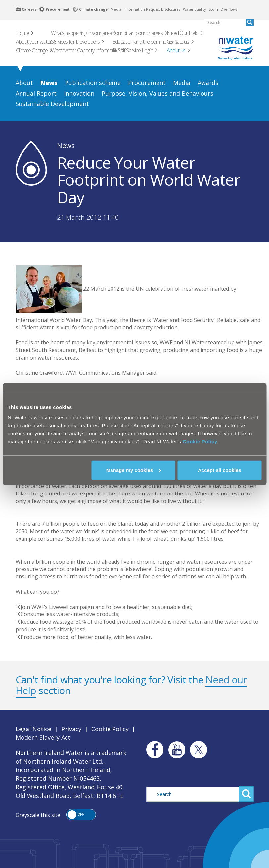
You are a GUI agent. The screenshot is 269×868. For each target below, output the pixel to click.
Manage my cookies (134, 470)
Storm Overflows (223, 9)
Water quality (194, 9)
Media (116, 9)
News (66, 145)
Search (246, 794)
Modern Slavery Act (43, 737)
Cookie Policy (200, 441)
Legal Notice (33, 729)
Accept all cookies (220, 470)
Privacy (71, 729)
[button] (81, 815)
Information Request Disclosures (152, 9)
